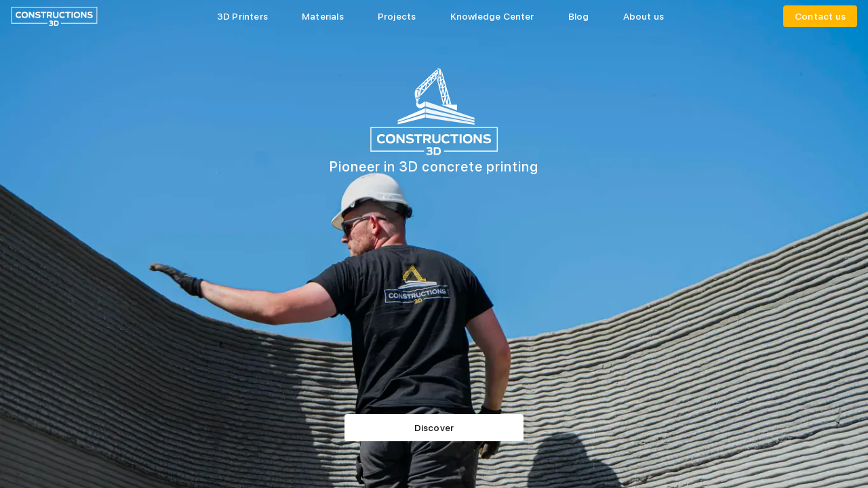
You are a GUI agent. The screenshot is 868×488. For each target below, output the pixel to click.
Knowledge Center (492, 16)
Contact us (820, 16)
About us (644, 16)
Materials (323, 16)
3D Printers (242, 16)
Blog (579, 16)
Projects (397, 16)
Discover (434, 428)
